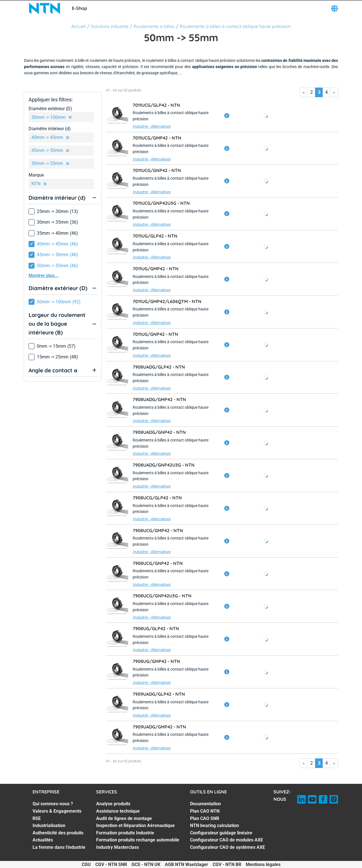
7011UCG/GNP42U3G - (161, 203)
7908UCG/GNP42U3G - (162, 596)
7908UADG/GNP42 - (159, 432)
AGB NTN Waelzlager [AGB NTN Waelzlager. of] (187, 864)
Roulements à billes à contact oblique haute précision (235, 26)
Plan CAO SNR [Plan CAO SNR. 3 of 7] (205, 818)
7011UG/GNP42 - (155, 334)
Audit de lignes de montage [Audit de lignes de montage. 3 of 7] (124, 818)
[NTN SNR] (45, 8)
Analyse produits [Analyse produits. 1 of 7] (113, 804)
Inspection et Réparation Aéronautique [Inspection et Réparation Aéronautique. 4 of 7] (135, 825)
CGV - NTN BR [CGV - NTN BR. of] (227, 864)
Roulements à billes (154, 26)
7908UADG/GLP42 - (159, 367)
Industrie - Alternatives (152, 126)
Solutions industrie (110, 26)
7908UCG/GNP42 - (158, 563)
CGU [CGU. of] (86, 864)
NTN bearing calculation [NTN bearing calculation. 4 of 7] (215, 825)
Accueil (78, 26)
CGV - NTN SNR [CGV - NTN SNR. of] (111, 864)
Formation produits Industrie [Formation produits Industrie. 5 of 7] (125, 833)
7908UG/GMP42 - (156, 661)
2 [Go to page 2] (312, 92)
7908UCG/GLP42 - (157, 498)
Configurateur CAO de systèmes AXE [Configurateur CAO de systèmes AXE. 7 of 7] (228, 847)
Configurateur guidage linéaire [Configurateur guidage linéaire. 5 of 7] (221, 833)
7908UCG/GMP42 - (158, 530)
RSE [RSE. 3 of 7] (37, 818)
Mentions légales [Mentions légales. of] (263, 864)
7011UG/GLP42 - (155, 236)
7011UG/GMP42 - (156, 269)
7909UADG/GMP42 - (159, 727)
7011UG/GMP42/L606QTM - (167, 301)
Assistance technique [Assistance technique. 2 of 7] (118, 811)
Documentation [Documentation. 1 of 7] (205, 804)
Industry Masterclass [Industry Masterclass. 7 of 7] (118, 847)
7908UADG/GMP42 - (159, 399)
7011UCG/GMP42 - (157, 138)
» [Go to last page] (334, 92)
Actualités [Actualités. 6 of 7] (43, 840)
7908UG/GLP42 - (156, 628)
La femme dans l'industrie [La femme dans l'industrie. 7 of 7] (59, 847)
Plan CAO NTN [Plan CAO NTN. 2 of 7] (205, 811)
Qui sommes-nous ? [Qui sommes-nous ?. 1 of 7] (53, 804)
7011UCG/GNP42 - (157, 170)
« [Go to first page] (304, 92)
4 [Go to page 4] (327, 92)
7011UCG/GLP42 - (156, 105)
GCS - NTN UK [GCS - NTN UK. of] (146, 864)
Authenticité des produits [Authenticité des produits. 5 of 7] (58, 833)
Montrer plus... (44, 276)
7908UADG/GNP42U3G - (164, 465)
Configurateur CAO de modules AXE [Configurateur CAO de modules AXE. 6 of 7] (227, 840)
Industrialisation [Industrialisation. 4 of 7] (49, 825)
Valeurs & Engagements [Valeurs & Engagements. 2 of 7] (57, 811)
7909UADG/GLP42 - (159, 694)
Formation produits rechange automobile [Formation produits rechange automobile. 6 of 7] (138, 840)
